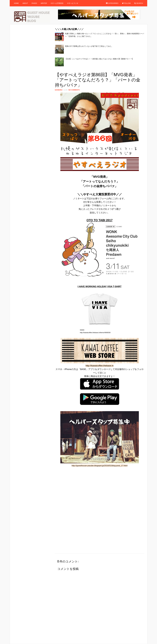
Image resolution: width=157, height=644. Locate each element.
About (25, 3)
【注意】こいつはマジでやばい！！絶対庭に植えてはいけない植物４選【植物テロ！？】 (99, 59)
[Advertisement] (100, 70)
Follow (126, 3)
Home (16, 3)
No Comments (74, 90)
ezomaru (59, 90)
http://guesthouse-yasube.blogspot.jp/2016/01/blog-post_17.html (100, 466)
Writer (44, 3)
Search (139, 3)
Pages (34, 3)
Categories (112, 3)
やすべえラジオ (73, 3)
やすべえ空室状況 (57, 3)
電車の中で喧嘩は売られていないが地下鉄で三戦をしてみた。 (89, 46)
